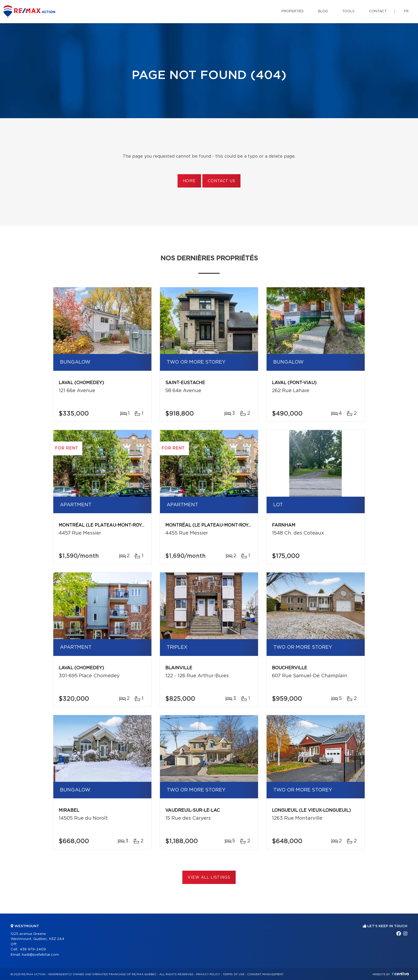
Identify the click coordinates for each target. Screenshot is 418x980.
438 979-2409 (33, 949)
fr (406, 11)
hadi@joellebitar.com (40, 955)
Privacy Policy (208, 974)
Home (189, 181)
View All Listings (209, 878)
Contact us (221, 181)
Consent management (265, 974)
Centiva (400, 974)
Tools (348, 11)
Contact (378, 11)
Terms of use (234, 974)
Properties (293, 11)
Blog (323, 11)
